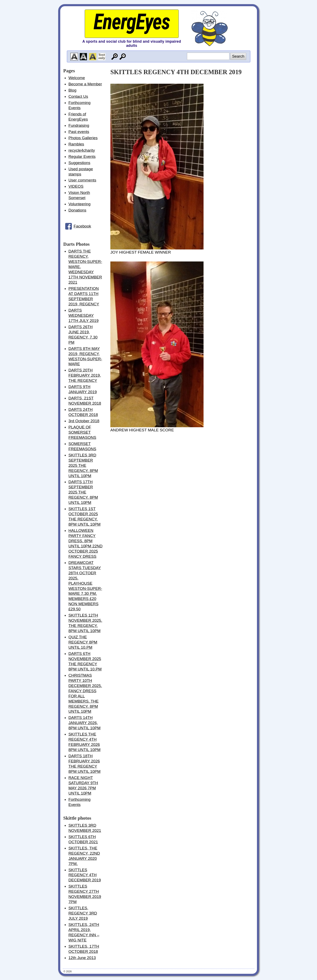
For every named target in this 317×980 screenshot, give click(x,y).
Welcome (77, 78)
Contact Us (78, 96)
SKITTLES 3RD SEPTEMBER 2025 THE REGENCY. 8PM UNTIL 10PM (83, 465)
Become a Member (85, 84)
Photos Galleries (83, 138)
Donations (77, 210)
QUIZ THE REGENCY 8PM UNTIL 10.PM (83, 642)
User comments (82, 180)
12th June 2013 (82, 958)
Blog (72, 90)
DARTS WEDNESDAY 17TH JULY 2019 (83, 315)
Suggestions (79, 163)
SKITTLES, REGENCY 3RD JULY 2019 (83, 913)
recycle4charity (82, 150)
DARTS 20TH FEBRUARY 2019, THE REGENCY (85, 375)
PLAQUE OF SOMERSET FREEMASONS (82, 432)
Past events (79, 132)
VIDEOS (76, 186)
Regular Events (82, 157)
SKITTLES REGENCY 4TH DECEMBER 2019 (85, 875)
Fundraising (79, 125)
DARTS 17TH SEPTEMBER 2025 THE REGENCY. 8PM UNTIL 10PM (83, 492)
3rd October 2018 (84, 421)
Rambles (76, 144)
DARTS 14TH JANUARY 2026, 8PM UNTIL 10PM (84, 723)
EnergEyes (132, 22)
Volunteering (79, 204)
